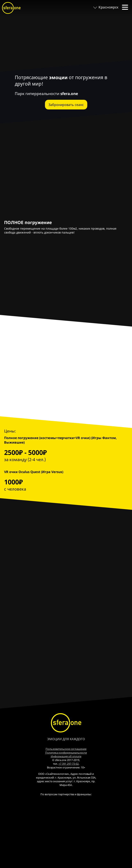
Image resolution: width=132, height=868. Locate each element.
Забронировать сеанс (66, 105)
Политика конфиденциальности (66, 753)
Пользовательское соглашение (66, 749)
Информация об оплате (66, 756)
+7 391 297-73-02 (69, 764)
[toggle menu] (125, 7)
